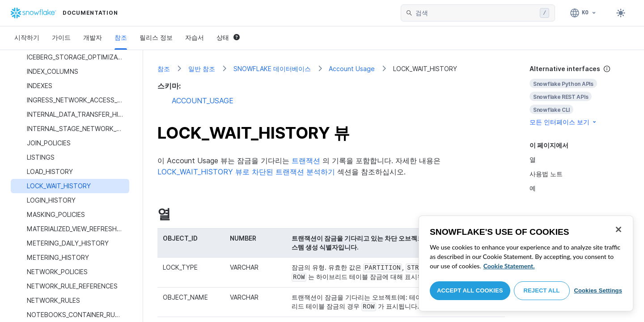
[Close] (619, 229)
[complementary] (580, 95)
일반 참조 (202, 69)
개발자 (93, 37)
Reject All (542, 290)
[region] (526, 263)
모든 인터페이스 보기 (563, 122)
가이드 (61, 37)
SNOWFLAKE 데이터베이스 (272, 69)
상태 (228, 37)
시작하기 (27, 37)
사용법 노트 (546, 174)
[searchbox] (476, 13)
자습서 (195, 37)
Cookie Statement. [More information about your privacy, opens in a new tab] (509, 266)
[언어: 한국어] (583, 13)
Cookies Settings (598, 290)
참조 (121, 37)
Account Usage (352, 69)
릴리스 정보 (156, 37)
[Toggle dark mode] (621, 13)
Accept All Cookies (470, 290)
